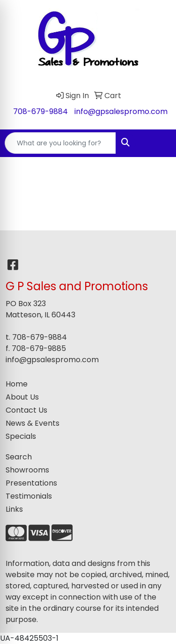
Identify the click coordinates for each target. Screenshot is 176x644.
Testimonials (29, 496)
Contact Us (26, 410)
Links (14, 509)
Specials (21, 436)
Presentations (31, 483)
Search (19, 457)
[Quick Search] (60, 143)
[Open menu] (157, 143)
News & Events (33, 423)
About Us (22, 397)
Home (17, 384)
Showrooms (27, 470)
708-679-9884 (40, 111)
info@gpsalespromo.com (121, 111)
